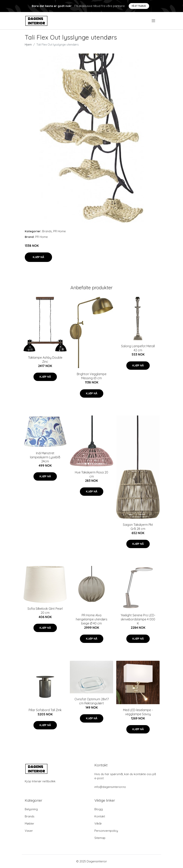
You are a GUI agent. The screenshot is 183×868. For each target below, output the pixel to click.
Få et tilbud (139, 6)
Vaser (29, 831)
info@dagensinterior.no (110, 787)
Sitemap (100, 838)
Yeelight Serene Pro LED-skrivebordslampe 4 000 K (138, 619)
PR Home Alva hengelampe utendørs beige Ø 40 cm (92, 619)
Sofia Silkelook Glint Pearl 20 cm (45, 611)
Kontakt (100, 816)
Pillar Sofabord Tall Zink (45, 710)
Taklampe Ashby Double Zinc (45, 360)
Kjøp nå (38, 257)
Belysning (31, 809)
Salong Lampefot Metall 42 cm (138, 348)
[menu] (154, 21)
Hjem (28, 44)
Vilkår (98, 824)
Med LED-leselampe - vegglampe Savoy (138, 712)
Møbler (30, 824)
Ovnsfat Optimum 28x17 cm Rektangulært (92, 701)
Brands (47, 231)
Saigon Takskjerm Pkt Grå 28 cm (138, 527)
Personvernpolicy (106, 831)
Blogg (99, 809)
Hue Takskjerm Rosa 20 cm (91, 474)
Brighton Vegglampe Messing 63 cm (92, 376)
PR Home (59, 231)
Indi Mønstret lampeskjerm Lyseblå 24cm (45, 457)
